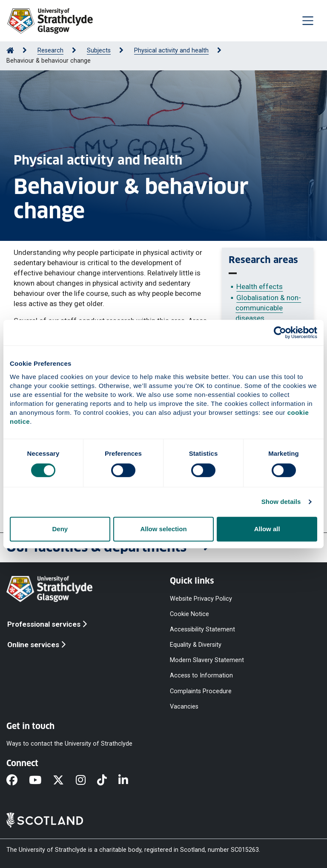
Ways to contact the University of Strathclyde (69, 744)
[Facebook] (18, 781)
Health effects (260, 286)
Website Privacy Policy (201, 598)
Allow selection (163, 529)
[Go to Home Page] (10, 51)
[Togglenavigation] (308, 20)
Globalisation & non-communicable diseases (268, 308)
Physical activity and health (171, 51)
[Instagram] (86, 781)
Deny (60, 529)
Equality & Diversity (196, 645)
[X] (64, 781)
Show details (281, 502)
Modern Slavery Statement (207, 660)
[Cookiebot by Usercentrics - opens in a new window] (280, 333)
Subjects (99, 51)
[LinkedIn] (129, 781)
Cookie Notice (189, 614)
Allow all (267, 529)
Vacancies (184, 706)
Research (50, 51)
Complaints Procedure (201, 691)
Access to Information (201, 676)
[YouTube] (41, 781)
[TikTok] (108, 781)
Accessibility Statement (202, 629)
